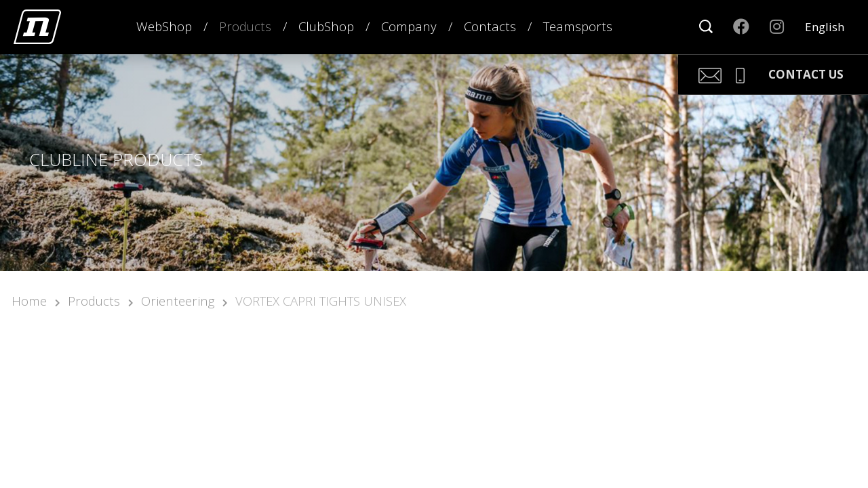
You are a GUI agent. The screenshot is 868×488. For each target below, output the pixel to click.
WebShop (164, 26)
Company (409, 26)
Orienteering (178, 301)
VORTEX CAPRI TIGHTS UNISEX (321, 301)
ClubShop (326, 26)
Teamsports (578, 26)
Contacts (490, 26)
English (825, 27)
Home (29, 301)
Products (245, 26)
